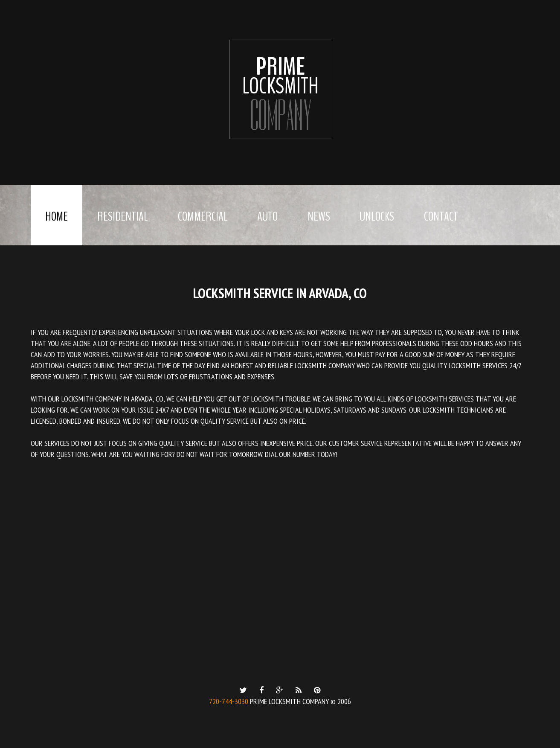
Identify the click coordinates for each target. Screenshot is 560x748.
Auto (267, 217)
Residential (123, 217)
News (319, 217)
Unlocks (377, 217)
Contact (441, 217)
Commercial (203, 217)
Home (57, 217)
